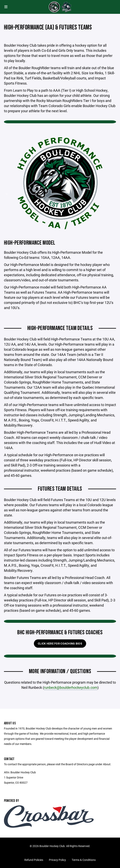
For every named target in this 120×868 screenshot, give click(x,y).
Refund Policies (34, 860)
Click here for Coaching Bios (60, 643)
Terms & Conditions (84, 860)
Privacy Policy (57, 860)
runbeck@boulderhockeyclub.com (71, 687)
